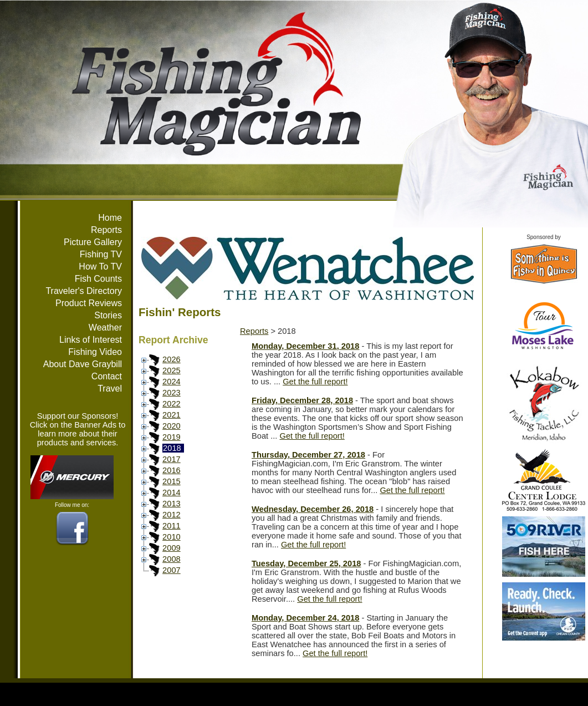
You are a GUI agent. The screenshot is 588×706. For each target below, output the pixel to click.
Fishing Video (95, 352)
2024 (172, 382)
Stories (108, 315)
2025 (172, 370)
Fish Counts (98, 279)
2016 (172, 470)
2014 (172, 492)
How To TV (100, 266)
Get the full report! (315, 382)
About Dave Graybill (83, 364)
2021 (172, 415)
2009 (172, 548)
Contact (107, 376)
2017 (172, 459)
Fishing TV (101, 254)
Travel (110, 388)
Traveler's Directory (84, 291)
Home (110, 218)
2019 (172, 437)
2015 (172, 481)
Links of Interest (91, 340)
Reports (106, 230)
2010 (172, 537)
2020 (172, 426)
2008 (172, 559)
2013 (172, 504)
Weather (105, 327)
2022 (172, 404)
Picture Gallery (93, 242)
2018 (172, 448)
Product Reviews (89, 303)
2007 (172, 570)
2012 (172, 515)
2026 (172, 359)
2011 (172, 526)
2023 (172, 393)
